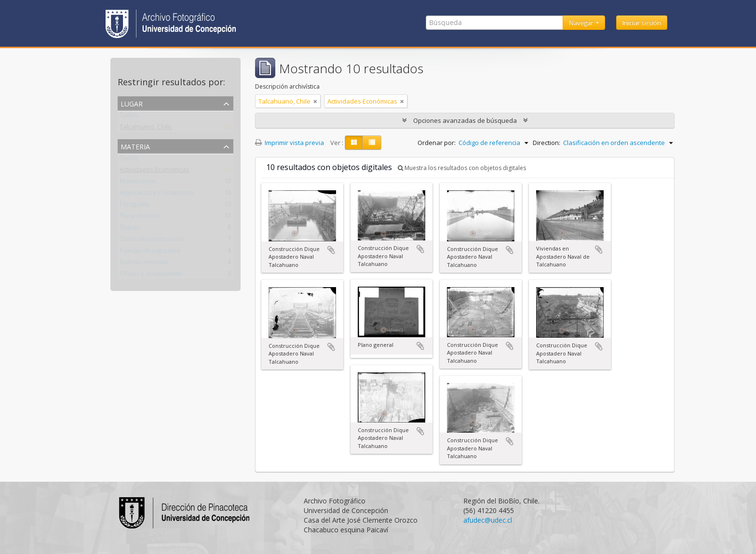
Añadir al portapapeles (331, 250)
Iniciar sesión (642, 23)
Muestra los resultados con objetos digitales (462, 168)
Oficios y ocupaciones (151, 276)
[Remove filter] (315, 101)
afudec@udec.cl (488, 520)
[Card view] (354, 143)
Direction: (547, 143)
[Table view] (372, 143)
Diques (129, 229)
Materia (135, 146)
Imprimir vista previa (290, 143)
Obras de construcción (152, 241)
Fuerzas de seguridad (150, 252)
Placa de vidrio (140, 218)
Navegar (582, 23)
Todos (128, 117)
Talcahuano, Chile (146, 129)
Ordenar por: (437, 143)
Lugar (132, 103)
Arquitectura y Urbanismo (157, 195)
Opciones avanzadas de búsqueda (465, 120)
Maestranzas (138, 183)
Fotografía (134, 206)
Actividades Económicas (155, 171)
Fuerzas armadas (144, 264)
